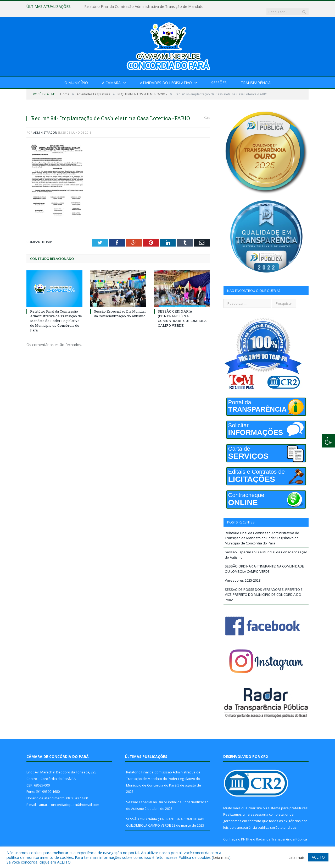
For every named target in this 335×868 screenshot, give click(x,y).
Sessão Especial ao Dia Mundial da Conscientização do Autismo (120, 308)
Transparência (256, 77)
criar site (255, 803)
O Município (76, 77)
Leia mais (221, 857)
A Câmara (111, 77)
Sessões (219, 77)
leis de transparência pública (246, 822)
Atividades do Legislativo (166, 77)
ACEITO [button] (318, 857)
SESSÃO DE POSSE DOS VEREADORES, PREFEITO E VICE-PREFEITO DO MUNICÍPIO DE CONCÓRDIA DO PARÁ (264, 589)
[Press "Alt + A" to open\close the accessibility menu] (329, 441)
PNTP (245, 834)
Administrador (45, 127)
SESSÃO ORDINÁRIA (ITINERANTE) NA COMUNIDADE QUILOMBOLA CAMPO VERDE (182, 313)
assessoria (259, 809)
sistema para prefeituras (288, 803)
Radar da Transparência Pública (281, 834)
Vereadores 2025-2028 (243, 575)
